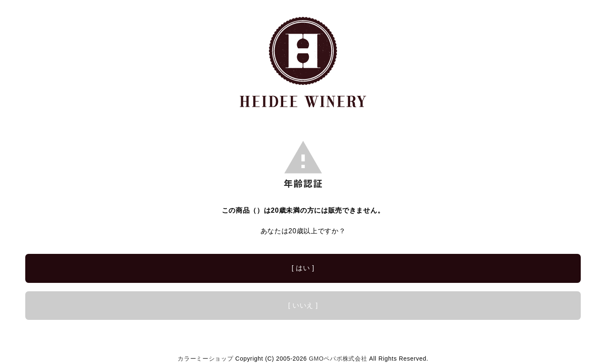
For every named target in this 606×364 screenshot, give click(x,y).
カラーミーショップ (205, 359)
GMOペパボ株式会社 (338, 359)
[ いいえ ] (303, 305)
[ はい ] (303, 268)
